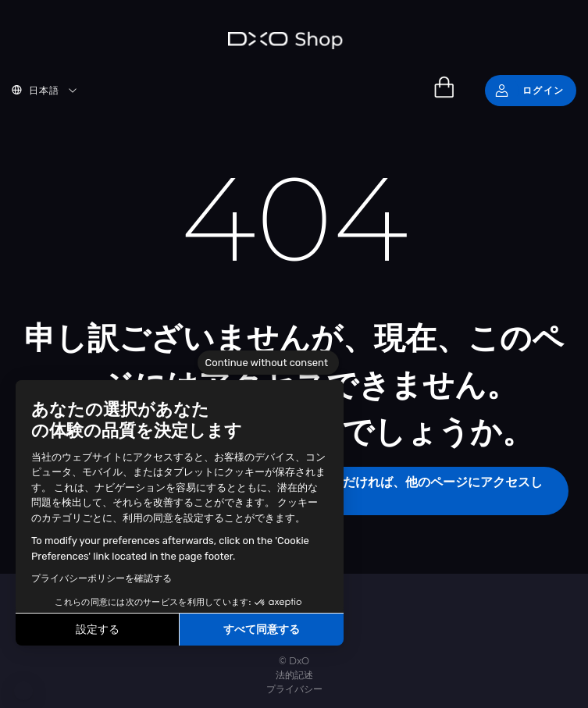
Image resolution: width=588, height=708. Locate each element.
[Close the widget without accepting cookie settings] (268, 363)
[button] (23, 691)
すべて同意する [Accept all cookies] (262, 630)
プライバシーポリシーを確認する (102, 578)
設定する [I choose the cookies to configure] (98, 630)
